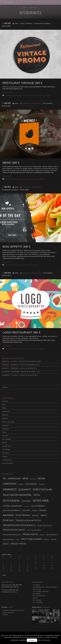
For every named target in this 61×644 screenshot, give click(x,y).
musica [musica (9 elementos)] (43, 510)
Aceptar (32, 640)
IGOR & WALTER (8, 587)
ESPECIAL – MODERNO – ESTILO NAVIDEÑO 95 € (20, 368)
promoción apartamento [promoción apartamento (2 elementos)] (34, 530)
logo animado (7, 439)
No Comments (27, 23)
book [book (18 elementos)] (42, 478)
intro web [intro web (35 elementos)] (41, 501)
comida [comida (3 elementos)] (21, 484)
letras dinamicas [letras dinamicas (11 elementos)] (13, 506)
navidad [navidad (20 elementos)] (8, 515)
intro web (5, 436)
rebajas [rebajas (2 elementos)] (42, 535)
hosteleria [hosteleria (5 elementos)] (26, 501)
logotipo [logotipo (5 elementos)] (26, 510)
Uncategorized (7, 460)
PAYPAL (5, 589)
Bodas (4, 408)
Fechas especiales (8, 422)
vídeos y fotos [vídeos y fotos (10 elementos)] (18, 544)
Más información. (44, 640)
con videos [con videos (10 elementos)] (31, 484)
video (16, 23)
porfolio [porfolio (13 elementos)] (8, 520)
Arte (3, 405)
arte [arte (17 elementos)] (25, 478)
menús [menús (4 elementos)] (35, 511)
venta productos (7, 463)
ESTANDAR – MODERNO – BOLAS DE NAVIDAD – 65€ (21, 372)
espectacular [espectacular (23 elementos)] (42, 489)
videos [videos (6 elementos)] (6, 544)
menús (21, 95)
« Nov (4, 575)
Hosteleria (47, 23)
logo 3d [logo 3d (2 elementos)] (27, 506)
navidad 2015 (7, 446)
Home (24, 8)
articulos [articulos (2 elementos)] (33, 479)
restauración (29, 95)
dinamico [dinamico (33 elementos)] (10, 489)
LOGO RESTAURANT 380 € (22, 332)
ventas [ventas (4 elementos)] (54, 539)
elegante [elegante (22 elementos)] (25, 489)
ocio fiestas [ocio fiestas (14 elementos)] (23, 515)
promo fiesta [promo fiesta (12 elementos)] (30, 534)
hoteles (4, 432)
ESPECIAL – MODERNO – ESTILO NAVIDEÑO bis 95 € (21, 365)
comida (7, 95)
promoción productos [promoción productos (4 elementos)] (12, 535)
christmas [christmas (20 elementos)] (10, 484)
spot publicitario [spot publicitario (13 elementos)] (31, 539)
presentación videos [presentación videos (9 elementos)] (14, 530)
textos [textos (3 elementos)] (46, 539)
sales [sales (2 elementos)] (18, 540)
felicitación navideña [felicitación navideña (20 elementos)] (17, 495)
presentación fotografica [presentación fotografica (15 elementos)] (19, 525)
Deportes (5, 415)
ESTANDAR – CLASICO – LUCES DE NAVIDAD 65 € (20, 375)
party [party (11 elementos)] (44, 515)
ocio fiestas (6, 450)
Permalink (7, 26)
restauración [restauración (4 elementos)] (52, 535)
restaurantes (39, 95)
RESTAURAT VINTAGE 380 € (22, 83)
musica (4, 443)
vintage (48, 95)
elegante (39, 23)
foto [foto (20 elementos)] (37, 495)
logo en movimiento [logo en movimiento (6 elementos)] (12, 510)
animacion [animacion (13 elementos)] (14, 478)
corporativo (6, 411)
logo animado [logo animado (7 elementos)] (38, 506)
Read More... (8, 92)
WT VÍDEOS (9, 2)
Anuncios (5, 401)
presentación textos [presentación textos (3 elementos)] (44, 526)
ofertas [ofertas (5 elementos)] (35, 515)
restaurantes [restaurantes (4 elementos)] (8, 539)
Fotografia (5, 425)
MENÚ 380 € (11, 163)
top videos (5, 453)
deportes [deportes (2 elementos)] (42, 484)
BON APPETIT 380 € (17, 247)
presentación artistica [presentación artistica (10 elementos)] (28, 520)
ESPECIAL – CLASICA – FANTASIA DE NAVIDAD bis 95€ (21, 361)
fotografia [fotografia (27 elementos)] (11, 501)
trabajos (5, 456)
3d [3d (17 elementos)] (4, 478)
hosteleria (14, 95)
